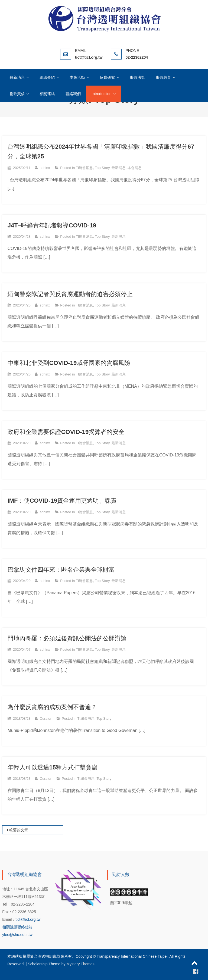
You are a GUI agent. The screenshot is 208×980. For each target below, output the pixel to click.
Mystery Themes (80, 964)
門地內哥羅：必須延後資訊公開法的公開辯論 (67, 638)
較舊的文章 (19, 830)
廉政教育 (163, 77)
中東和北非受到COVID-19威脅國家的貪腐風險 (69, 363)
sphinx (45, 168)
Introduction (101, 94)
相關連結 (47, 94)
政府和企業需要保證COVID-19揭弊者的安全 (66, 432)
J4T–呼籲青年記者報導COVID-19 (52, 225)
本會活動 (77, 77)
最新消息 (17, 77)
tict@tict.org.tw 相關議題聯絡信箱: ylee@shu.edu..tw (21, 927)
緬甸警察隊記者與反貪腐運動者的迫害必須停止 (70, 294)
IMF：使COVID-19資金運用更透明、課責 (62, 501)
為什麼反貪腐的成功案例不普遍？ (52, 707)
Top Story (102, 168)
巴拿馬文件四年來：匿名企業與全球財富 (61, 570)
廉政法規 (137, 77)
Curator (46, 718)
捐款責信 (17, 94)
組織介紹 (47, 77)
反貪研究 (107, 77)
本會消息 (135, 168)
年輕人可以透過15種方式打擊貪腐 (53, 767)
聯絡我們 (73, 94)
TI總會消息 (84, 168)
